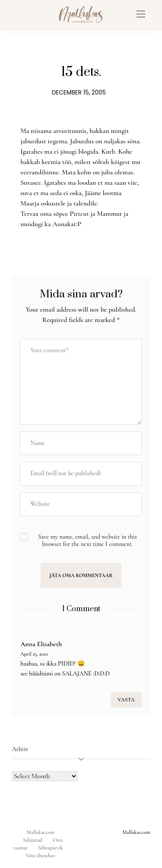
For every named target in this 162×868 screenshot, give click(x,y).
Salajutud (33, 840)
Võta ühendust (41, 855)
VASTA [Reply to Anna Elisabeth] (126, 700)
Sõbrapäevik (50, 848)
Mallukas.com (41, 832)
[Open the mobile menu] (141, 14)
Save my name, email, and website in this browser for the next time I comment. (87, 540)
